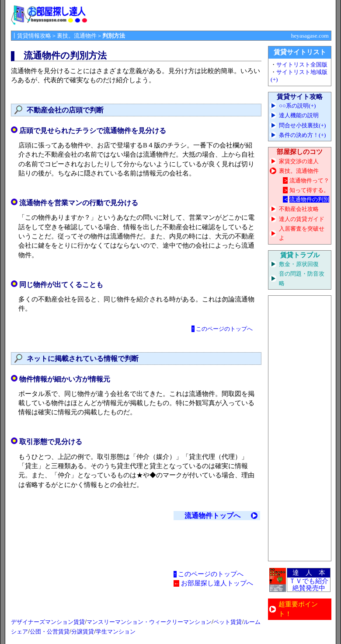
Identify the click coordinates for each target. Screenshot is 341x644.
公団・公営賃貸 (50, 632)
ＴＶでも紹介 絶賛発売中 (309, 584)
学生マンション (116, 632)
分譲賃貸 (83, 632)
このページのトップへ (224, 329)
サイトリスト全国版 (302, 65)
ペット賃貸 (228, 622)
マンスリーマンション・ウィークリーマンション (149, 622)
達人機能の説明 (299, 115)
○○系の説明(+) (298, 106)
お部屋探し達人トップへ (217, 583)
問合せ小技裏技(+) (302, 125)
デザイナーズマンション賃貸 (48, 622)
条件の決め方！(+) (302, 135)
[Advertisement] (300, 428)
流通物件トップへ (212, 516)
